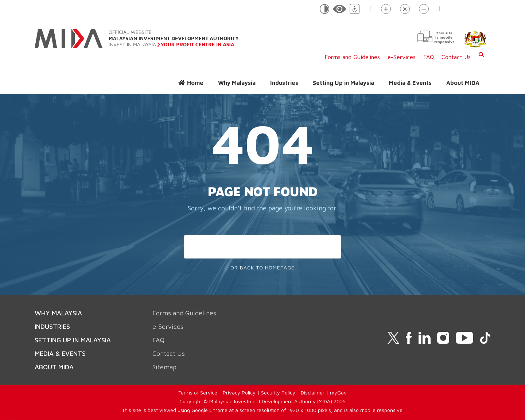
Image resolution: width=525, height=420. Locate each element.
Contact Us (456, 57)
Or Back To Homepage (262, 267)
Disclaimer (313, 392)
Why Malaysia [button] (237, 83)
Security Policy (278, 392)
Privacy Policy (239, 392)
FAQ (429, 57)
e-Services (402, 57)
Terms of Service (198, 392)
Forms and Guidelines (352, 57)
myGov (338, 392)
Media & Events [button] (410, 83)
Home (195, 83)
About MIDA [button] (463, 83)
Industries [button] (284, 83)
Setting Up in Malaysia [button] (343, 83)
